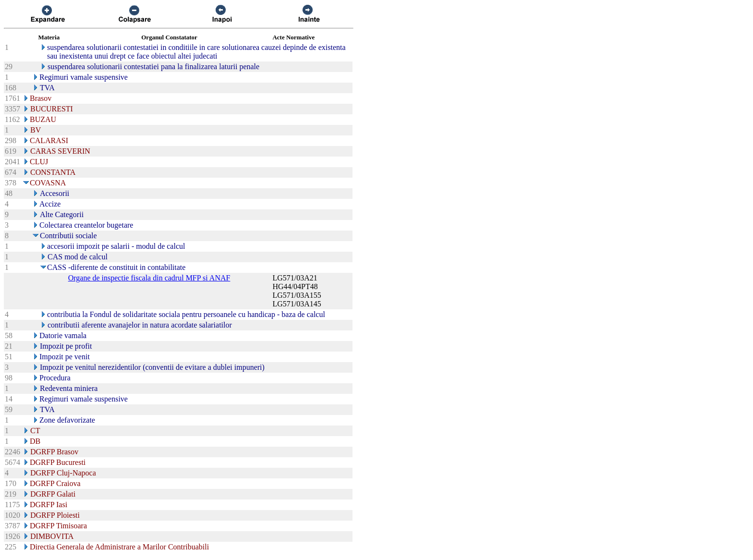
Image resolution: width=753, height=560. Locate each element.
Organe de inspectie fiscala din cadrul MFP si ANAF (149, 278)
